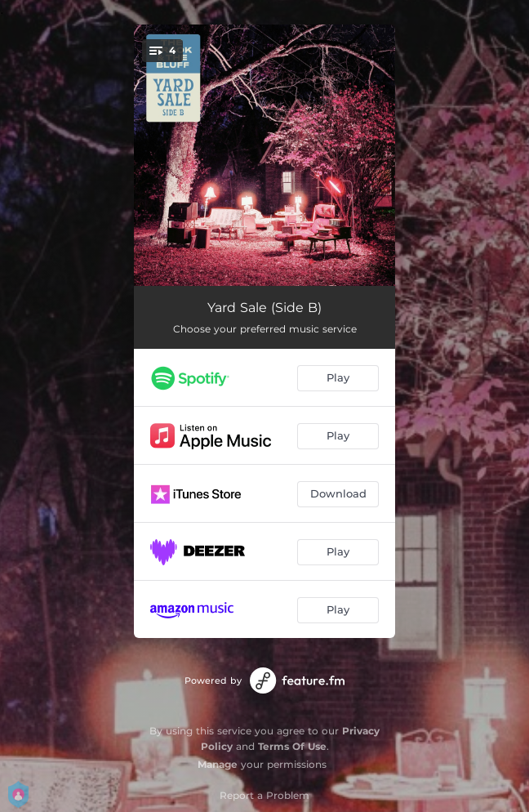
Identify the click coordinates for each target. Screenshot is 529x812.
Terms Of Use (292, 746)
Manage (218, 764)
